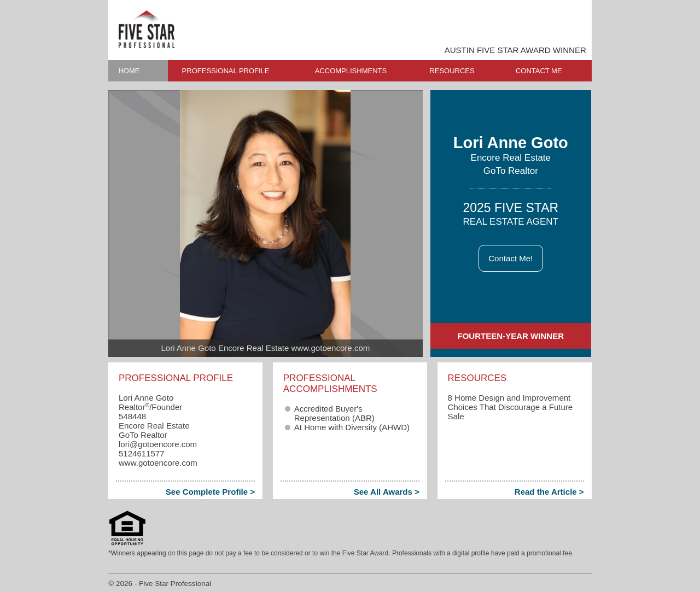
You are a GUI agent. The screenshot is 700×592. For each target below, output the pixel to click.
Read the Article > (549, 492)
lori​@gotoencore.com (158, 444)
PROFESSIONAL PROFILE (226, 71)
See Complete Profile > (210, 492)
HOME (129, 71)
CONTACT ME (539, 71)
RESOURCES (452, 71)
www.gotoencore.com (158, 463)
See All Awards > (387, 492)
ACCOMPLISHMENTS (351, 71)
